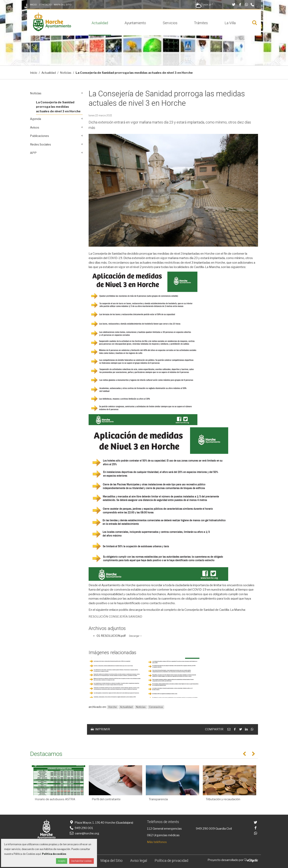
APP (33, 153)
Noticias (66, 73)
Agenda (35, 119)
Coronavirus (156, 707)
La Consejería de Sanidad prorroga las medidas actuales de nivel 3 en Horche (58, 107)
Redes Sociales (40, 145)
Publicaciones (39, 136)
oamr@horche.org (84, 833)
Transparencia (158, 799)
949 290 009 (205, 829)
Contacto (45, 5)
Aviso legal (139, 861)
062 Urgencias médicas (163, 835)
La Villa (230, 23)
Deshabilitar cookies (81, 861)
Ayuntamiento (135, 23)
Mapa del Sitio (63, 5)
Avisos (35, 128)
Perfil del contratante (106, 799)
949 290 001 (81, 828)
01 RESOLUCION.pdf (111, 636)
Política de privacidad (171, 861)
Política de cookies (54, 854)
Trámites (201, 23)
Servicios (170, 23)
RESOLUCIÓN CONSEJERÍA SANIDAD (115, 617)
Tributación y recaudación (223, 799)
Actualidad (100, 23)
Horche (112, 707)
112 (149, 829)
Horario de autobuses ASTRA (55, 799)
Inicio (33, 5)
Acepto (62, 861)
